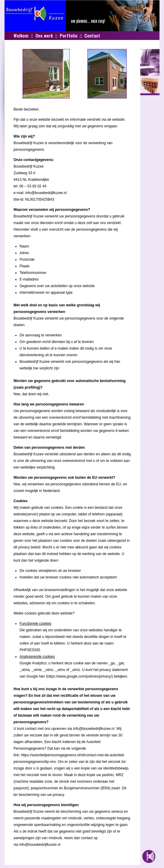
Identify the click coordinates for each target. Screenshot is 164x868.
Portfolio (69, 35)
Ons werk (44, 35)
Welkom (21, 35)
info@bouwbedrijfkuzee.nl (46, 193)
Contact (92, 35)
